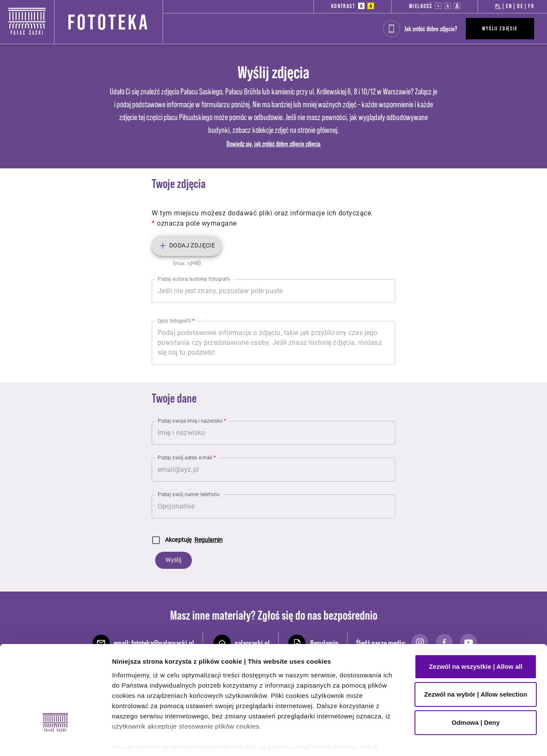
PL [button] (498, 6)
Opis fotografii (176, 321)
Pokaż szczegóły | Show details (160, 739)
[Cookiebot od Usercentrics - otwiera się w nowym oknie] (55, 739)
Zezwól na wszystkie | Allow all (476, 596)
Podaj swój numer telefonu (189, 494)
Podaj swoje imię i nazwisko (192, 421)
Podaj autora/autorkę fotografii (194, 279)
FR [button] (531, 6)
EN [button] (509, 6)
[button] (361, 6)
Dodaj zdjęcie (187, 246)
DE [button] (520, 6)
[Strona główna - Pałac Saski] (27, 20)
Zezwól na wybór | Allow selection (475, 624)
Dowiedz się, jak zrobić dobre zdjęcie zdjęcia (273, 144)
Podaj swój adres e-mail (187, 457)
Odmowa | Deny (476, 652)
